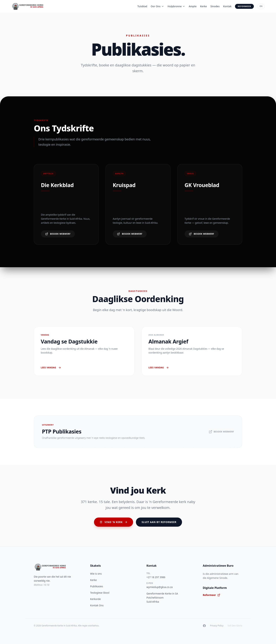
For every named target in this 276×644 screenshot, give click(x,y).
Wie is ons (96, 574)
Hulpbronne (176, 6)
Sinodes (215, 6)
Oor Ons (157, 6)
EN (261, 6)
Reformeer (244, 6)
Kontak (227, 6)
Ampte (193, 6)
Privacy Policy (217, 626)
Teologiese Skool (100, 593)
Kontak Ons (97, 605)
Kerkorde (95, 599)
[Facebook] (204, 626)
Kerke (203, 6)
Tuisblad (142, 6)
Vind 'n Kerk (114, 522)
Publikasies (97, 586)
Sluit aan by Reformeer (159, 522)
